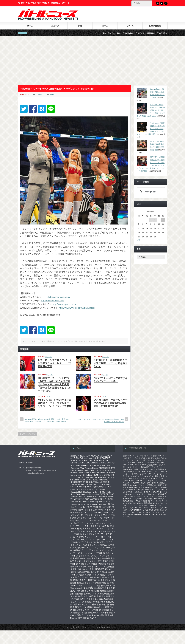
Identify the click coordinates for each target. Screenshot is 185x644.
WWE (52, 94)
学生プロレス (95, 577)
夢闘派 (73, 572)
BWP (102, 460)
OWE (73, 489)
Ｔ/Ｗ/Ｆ (93, 618)
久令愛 (78, 561)
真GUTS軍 (104, 599)
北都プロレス (83, 569)
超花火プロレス (80, 610)
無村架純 (92, 596)
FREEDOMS (105, 468)
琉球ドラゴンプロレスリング (133, 485)
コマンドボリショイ (92, 521)
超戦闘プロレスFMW (154, 485)
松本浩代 (108, 588)
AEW (93, 456)
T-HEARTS (102, 497)
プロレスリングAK (79, 545)
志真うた (83, 580)
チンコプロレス (90, 534)
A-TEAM (82, 456)
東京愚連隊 (88, 588)
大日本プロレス (161, 458)
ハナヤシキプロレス (86, 537)
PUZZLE (93, 489)
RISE (108, 492)
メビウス (150, 469)
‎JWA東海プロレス (156, 505)
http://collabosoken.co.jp (35, 473)
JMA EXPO (109, 475)
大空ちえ (83, 575)
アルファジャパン (95, 518)
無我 (85, 596)
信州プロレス (147, 501)
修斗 (85, 567)
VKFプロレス (104, 502)
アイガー (108, 510)
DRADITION (127, 469)
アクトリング (87, 512)
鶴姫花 (86, 618)
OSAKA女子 (81, 487)
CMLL (107, 460)
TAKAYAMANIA (77, 499)
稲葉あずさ (100, 602)
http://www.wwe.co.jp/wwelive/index (77, 308)
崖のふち (106, 577)
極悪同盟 (79, 594)
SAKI (78, 494)
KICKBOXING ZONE (89, 480)
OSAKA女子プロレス (97, 487)
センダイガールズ (85, 529)
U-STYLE (102, 499)
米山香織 (92, 605)
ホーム (30, 26)
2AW (134, 463)
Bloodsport (94, 460)
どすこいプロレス (93, 507)
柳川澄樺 (95, 591)
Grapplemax (103, 473)
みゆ (95, 510)
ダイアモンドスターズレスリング (92, 531)
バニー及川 (82, 540)
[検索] (150, 192)
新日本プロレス (128, 456)
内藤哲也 (110, 567)
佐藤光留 (110, 564)
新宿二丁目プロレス (86, 583)
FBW (82, 468)
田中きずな (93, 599)
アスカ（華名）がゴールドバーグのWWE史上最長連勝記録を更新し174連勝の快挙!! (111, 403)
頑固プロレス (139, 469)
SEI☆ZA (74, 497)
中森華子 (106, 558)
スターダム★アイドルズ (95, 526)
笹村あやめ (82, 605)
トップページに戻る (27, 434)
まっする (89, 510)
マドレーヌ (105, 550)
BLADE (85, 460)
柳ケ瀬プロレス (84, 591)
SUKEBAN (92, 497)
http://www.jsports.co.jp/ (64, 304)
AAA (88, 456)
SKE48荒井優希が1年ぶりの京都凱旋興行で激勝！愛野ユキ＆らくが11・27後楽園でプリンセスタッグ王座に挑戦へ (47, 420)
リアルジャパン (107, 556)
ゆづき (101, 510)
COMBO (81, 463)
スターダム (141, 494)
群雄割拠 (105, 605)
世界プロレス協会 (83, 558)
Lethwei (74, 484)
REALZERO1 (76, 492)
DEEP (78, 465)
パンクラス (159, 501)
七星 (72, 558)
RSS (158, 3)
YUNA (95, 504)
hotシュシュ (76, 475)
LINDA (81, 484)
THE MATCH (91, 499)
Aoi (81, 458)
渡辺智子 (79, 596)
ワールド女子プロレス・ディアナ (143, 496)
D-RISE (102, 463)
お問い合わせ (155, 26)
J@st (101, 475)
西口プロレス (81, 607)
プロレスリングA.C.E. (103, 542)
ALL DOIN (108, 456)
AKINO (99, 456)
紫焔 (99, 605)
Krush (98, 482)
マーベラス (78, 553)
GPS (83, 473)
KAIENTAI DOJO (102, 478)
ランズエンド (93, 556)
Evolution (75, 468)
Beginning (151, 494)
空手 (75, 605)
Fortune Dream (92, 468)
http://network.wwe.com (53, 301)
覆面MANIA (92, 607)
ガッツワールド (158, 467)
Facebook (166, 3)
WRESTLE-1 (141, 481)
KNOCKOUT (76, 482)
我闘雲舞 (161, 496)
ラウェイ (83, 556)
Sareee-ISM (94, 494)
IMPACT (90, 475)
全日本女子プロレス (96, 567)
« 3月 (139, 240)
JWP (92, 478)
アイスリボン (158, 492)
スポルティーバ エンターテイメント (142, 478)
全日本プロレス (143, 456)
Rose (73, 494)
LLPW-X (89, 484)
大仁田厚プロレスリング (88, 572)
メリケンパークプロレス (94, 553)
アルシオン (82, 518)
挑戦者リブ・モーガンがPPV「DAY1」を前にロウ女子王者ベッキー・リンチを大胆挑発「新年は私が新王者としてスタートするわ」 (55, 385)
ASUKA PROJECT (101, 458)
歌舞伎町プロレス (91, 594)
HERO (112, 473)
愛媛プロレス (107, 580)
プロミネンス (87, 542)
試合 (80, 26)
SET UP (83, 497)
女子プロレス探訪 (81, 577)
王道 (103, 596)
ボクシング (86, 550)
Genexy (87, 470)
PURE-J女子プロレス (151, 487)
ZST (141, 512)
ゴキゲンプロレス (81, 523)
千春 (92, 569)
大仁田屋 (103, 572)
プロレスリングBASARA (99, 545)
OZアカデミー (82, 489)
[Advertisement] (92, 61)
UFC (73, 502)
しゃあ (82, 507)
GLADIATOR (108, 470)
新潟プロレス (156, 508)
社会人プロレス (77, 602)
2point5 (74, 456)
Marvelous (158, 499)
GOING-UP (76, 473)
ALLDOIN (75, 458)
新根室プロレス (102, 583)
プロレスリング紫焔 (151, 476)
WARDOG (75, 504)
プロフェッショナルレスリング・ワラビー (148, 474)
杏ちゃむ (79, 588)
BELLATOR (76, 460)
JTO (72, 478)
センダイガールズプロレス (148, 490)
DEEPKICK (86, 465)
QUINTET (102, 489)
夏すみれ (109, 569)
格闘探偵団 (105, 591)
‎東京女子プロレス (129, 499)
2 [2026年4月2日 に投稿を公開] (155, 220)
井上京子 (98, 561)
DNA (108, 465)
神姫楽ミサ (90, 602)
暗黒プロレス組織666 (146, 463)
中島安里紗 (96, 558)
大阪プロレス (93, 575)
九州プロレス (87, 561)
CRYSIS (95, 463)
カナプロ (79, 521)
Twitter (162, 3)
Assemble (88, 458)
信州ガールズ (76, 567)
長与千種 (105, 613)
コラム (105, 26)
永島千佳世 (105, 594)
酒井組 (84, 613)
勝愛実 (73, 569)
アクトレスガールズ (102, 512)
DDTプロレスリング (132, 460)
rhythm (95, 492)
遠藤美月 (77, 613)
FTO (113, 468)
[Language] (142, 3)
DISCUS (101, 465)
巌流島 (163, 514)
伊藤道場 (102, 564)
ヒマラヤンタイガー (96, 540)
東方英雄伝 (99, 588)
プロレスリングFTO (141, 508)
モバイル (130, 26)
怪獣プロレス (94, 580)
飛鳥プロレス (83, 615)
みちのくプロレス (158, 456)
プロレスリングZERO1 (138, 465)
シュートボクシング (98, 523)
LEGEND (106, 482)
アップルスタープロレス (92, 515)
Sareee (85, 494)
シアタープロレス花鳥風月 (155, 483)
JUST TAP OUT (82, 478)
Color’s (74, 463)
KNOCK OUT (89, 482)
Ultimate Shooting (90, 502)
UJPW (78, 502)
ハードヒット (101, 537)
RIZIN (127, 517)
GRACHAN (92, 473)
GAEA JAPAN (77, 470)
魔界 (80, 618)
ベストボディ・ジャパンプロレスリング (138, 458)
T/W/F (111, 497)
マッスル (95, 550)
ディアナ (101, 534)
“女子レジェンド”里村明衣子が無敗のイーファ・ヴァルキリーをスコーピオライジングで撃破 (55, 403)
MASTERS (98, 484)
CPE (88, 463)
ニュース (55, 26)
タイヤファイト (100, 529)
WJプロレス (86, 504)
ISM (96, 475)
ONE (73, 487)
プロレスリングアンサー (99, 548)
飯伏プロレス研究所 (98, 615)
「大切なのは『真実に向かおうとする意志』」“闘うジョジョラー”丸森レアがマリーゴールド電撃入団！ (151, 129)
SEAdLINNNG (128, 501)
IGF (84, 475)
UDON (110, 499)
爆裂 (99, 596)
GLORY (155, 514)
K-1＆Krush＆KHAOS (133, 514)
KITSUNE (103, 480)
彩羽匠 (76, 580)
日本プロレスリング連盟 (90, 586)
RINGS (102, 492)
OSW (109, 487)
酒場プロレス (94, 613)
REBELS (87, 492)
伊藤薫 (94, 564)
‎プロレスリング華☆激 (138, 505)
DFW (94, 465)
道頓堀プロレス (154, 481)
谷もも (101, 607)
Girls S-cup (96, 470)
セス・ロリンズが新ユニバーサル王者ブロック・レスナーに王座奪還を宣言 (55, 363)
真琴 (111, 599)
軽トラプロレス (94, 610)
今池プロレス (85, 564)
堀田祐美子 (99, 569)
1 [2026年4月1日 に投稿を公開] (151, 220)
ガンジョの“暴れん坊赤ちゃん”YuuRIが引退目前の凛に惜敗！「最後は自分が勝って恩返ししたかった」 (151, 110)
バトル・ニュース (89, 627)
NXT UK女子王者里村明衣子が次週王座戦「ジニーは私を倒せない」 (111, 363)
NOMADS (108, 484)
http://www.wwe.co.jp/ (59, 297)
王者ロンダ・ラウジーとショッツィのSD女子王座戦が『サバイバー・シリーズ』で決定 (101, 420)
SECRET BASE (107, 494)
